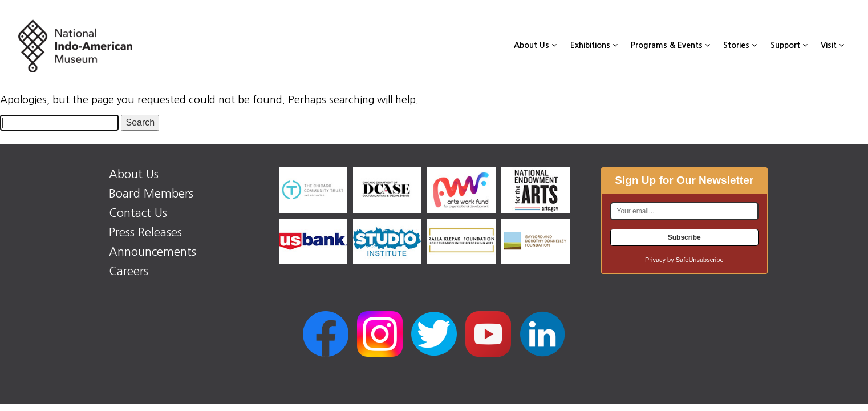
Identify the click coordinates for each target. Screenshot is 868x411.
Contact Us (138, 213)
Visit (832, 45)
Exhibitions (594, 45)
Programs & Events (670, 45)
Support (789, 45)
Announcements (153, 252)
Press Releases (145, 232)
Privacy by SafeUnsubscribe (684, 260)
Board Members (151, 194)
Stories (740, 45)
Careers (129, 271)
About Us (535, 45)
